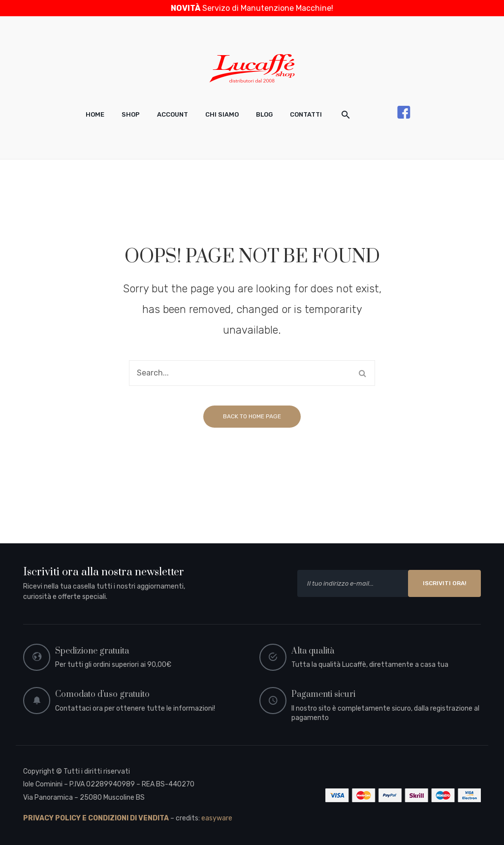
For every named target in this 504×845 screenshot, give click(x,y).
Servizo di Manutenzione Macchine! (252, 8)
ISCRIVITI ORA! (444, 583)
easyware (217, 818)
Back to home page (252, 416)
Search (362, 373)
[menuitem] (95, 115)
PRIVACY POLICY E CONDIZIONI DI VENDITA (96, 818)
